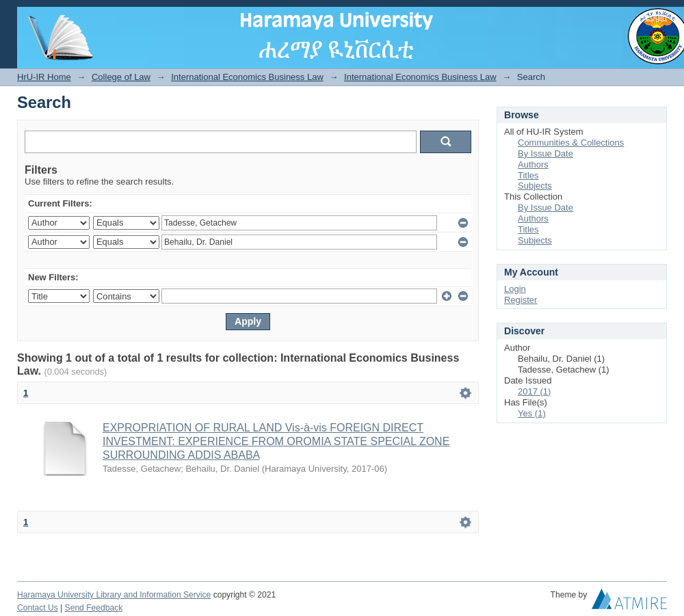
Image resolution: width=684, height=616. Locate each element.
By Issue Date (545, 153)
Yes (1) (532, 413)
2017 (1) (534, 391)
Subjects (535, 186)
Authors (533, 164)
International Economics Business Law (247, 77)
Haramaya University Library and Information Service (114, 595)
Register (521, 300)
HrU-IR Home (44, 77)
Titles (528, 175)
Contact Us (38, 608)
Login (656, 17)
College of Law (121, 77)
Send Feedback (94, 608)
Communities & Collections (571, 143)
